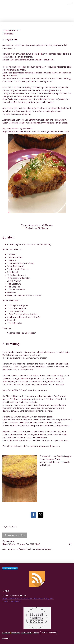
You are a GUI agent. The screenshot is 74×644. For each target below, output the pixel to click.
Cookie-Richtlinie (27, 633)
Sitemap (36, 633)
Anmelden (5, 638)
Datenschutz (15, 633)
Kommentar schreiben (15, 535)
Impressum (6, 633)
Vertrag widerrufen (49, 633)
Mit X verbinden (10, 568)
